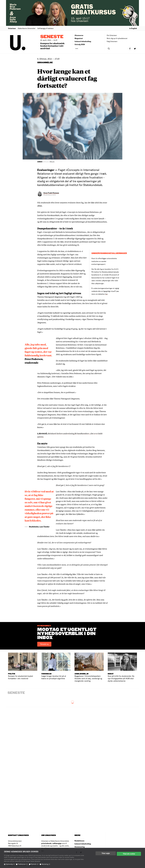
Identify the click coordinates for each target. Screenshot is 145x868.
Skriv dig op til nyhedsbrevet (117, 38)
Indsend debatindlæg (83, 41)
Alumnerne (79, 35)
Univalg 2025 (80, 44)
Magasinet (79, 38)
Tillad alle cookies (129, 853)
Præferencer (23, 864)
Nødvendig (10, 864)
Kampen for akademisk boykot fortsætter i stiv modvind (52, 46)
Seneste (52, 37)
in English (133, 28)
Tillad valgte (106, 853)
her (106, 294)
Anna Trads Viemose (51, 193)
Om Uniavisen (112, 35)
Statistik (35, 864)
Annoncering (80, 847)
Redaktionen (79, 841)
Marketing (46, 864)
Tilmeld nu (44, 644)
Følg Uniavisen (112, 41)
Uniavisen (12, 28)
